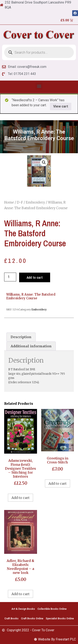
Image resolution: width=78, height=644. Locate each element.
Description (21, 337)
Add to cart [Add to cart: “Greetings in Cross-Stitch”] (58, 483)
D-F (20, 202)
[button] (39, 86)
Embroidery (35, 202)
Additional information (31, 346)
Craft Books (11, 619)
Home (9, 202)
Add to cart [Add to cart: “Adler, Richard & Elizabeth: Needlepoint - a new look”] (20, 594)
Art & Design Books (23, 609)
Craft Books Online (32, 619)
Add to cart (35, 277)
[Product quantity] (10, 277)
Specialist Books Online (60, 619)
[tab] (21, 337)
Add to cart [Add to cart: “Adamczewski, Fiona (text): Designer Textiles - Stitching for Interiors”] (20, 498)
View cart (61, 106)
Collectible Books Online (52, 609)
